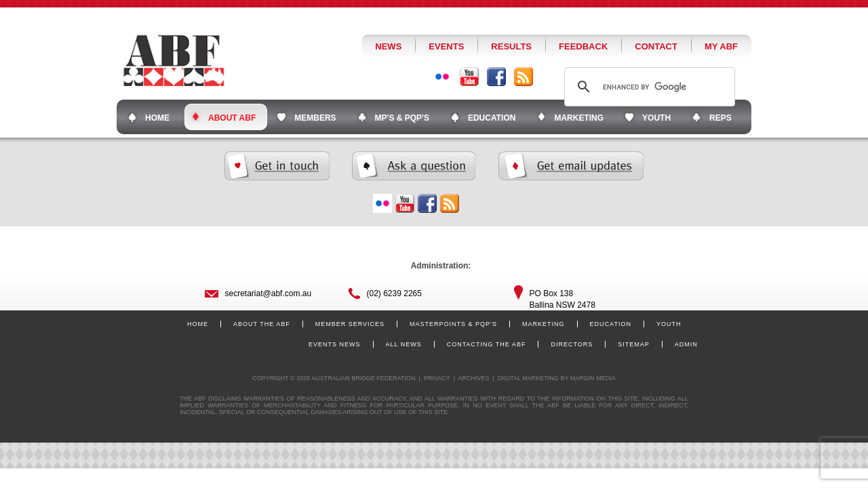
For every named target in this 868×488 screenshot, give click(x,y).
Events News (335, 344)
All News (404, 344)
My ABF (721, 46)
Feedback (583, 46)
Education (611, 324)
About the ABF (262, 324)
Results (511, 46)
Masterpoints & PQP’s (453, 324)
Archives (473, 378)
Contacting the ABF (487, 344)
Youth (669, 324)
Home (198, 324)
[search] (648, 87)
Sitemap (634, 344)
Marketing (544, 324)
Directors (572, 344)
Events (446, 46)
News (388, 46)
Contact (656, 46)
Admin (686, 344)
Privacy (437, 378)
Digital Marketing (528, 378)
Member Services (350, 324)
